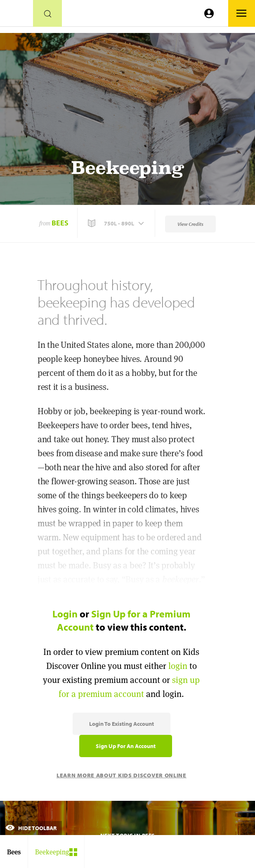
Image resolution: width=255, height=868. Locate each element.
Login (65, 614)
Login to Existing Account (122, 724)
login (178, 666)
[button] (117, 223)
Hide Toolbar (31, 828)
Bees (60, 223)
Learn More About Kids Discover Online (122, 775)
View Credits (190, 224)
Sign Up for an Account (126, 746)
